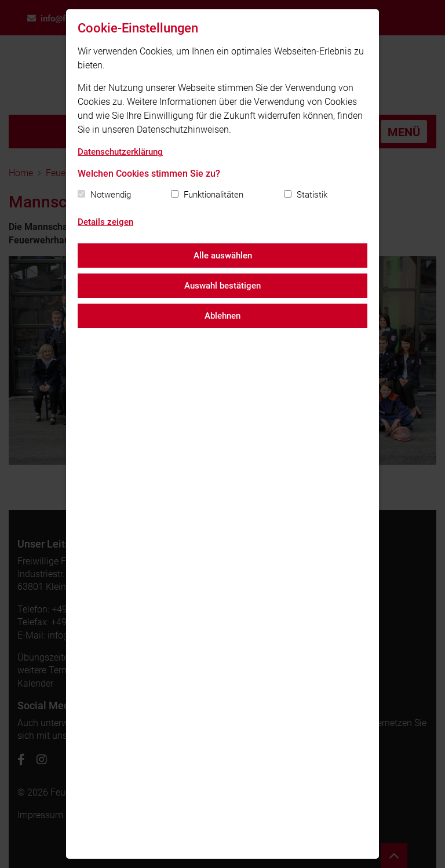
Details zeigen (105, 222)
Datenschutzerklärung (120, 152)
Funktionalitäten (214, 195)
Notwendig (111, 195)
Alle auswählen (223, 256)
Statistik (312, 195)
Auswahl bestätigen (222, 286)
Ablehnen (222, 316)
